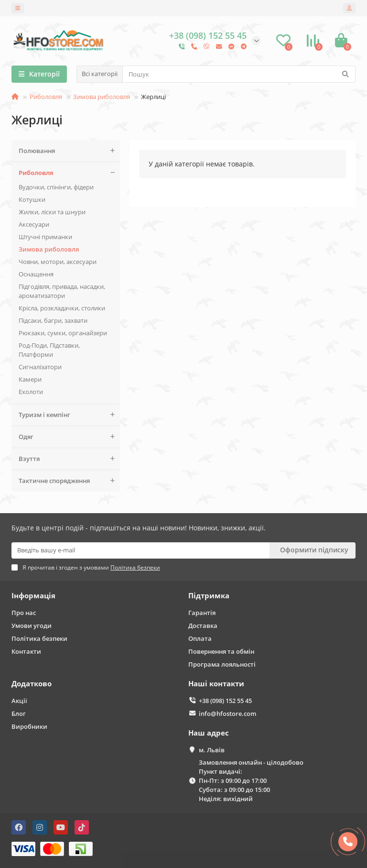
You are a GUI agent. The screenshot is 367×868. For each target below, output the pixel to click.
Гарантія (202, 613)
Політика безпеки (39, 638)
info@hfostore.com (227, 714)
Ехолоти (31, 392)
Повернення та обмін (221, 651)
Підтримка (209, 596)
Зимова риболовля (102, 97)
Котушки (32, 199)
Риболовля (46, 97)
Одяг (69, 437)
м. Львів (212, 750)
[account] (349, 8)
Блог (19, 714)
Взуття (69, 459)
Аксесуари (34, 224)
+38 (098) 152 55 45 (225, 701)
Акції (19, 701)
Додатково (32, 684)
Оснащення (36, 274)
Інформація (33, 596)
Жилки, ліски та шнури (52, 212)
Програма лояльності (222, 664)
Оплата (200, 638)
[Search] (239, 74)
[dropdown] (18, 8)
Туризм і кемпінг (69, 415)
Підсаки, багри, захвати (53, 320)
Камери (30, 379)
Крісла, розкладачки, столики (62, 308)
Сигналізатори (40, 367)
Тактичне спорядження (69, 481)
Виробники (29, 726)
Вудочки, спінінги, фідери (56, 187)
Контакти (26, 651)
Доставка (203, 626)
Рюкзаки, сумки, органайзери (63, 333)
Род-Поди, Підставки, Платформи (49, 350)
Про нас (24, 613)
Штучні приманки (45, 237)
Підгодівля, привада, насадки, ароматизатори (62, 291)
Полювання (69, 151)
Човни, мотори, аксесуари (58, 262)
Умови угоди (32, 626)
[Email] (140, 550)
